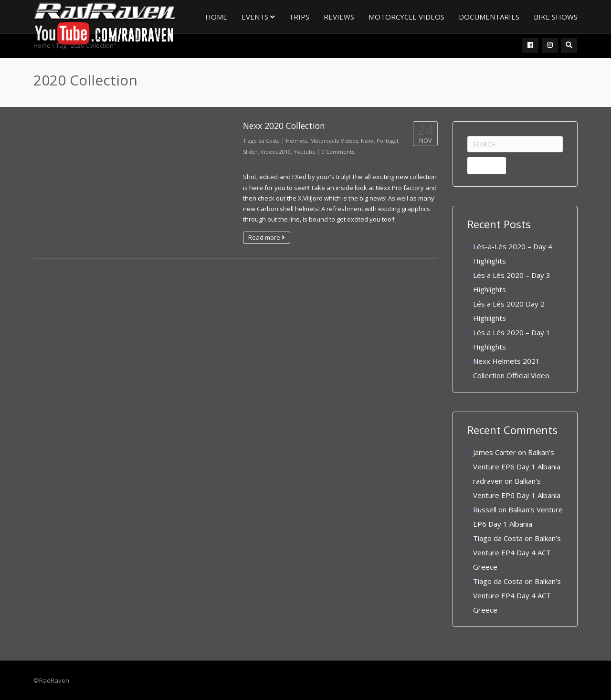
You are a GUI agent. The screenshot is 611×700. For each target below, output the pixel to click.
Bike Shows (556, 17)
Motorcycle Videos (406, 17)
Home (216, 17)
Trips (299, 17)
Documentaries (489, 17)
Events (258, 17)
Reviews (339, 17)
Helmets (297, 141)
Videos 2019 (276, 152)
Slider (250, 152)
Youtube (305, 152)
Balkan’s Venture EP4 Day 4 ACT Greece (517, 552)
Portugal (387, 141)
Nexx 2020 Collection (284, 126)
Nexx (367, 141)
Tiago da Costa (261, 141)
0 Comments (338, 152)
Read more (267, 237)
